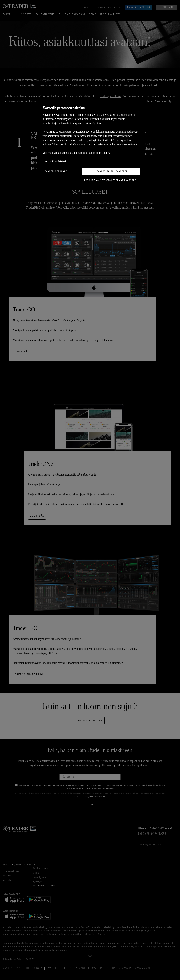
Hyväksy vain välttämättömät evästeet (110, 180)
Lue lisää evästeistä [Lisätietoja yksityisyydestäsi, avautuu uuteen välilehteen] (55, 161)
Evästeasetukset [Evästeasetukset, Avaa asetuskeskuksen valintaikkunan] (56, 171)
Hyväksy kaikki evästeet (111, 171)
